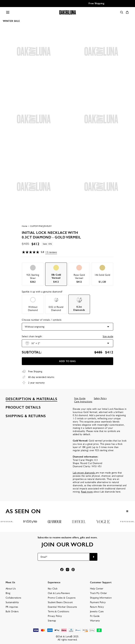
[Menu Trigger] (8, 12)
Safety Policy (100, 398)
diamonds (90, 473)
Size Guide (80, 398)
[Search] (122, 12)
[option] (33, 274)
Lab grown (78, 473)
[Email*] (64, 557)
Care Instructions (83, 402)
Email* (44, 557)
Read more (87, 492)
